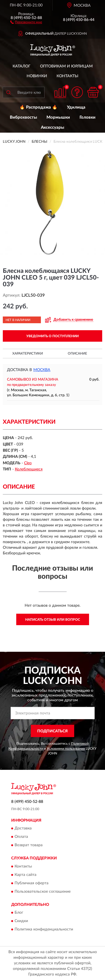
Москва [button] (42, 370)
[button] (26, 22)
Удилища (76, 107)
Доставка (23, 829)
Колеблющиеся (29, 469)
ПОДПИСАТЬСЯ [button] (53, 731)
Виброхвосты (23, 117)
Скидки (21, 921)
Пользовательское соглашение (43, 892)
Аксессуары (53, 127)
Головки (88, 117)
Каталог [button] (22, 66)
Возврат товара (29, 845)
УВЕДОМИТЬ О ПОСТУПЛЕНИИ (53, 336)
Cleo (28, 463)
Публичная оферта (32, 883)
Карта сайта (25, 875)
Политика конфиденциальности (44, 930)
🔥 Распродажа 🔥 (39, 107)
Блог (19, 913)
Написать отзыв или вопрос (53, 620)
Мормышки (58, 117)
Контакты (67, 76)
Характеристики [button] (28, 353)
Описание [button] (77, 353)
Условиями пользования (66, 749)
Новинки (37, 76)
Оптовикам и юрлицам (66, 66)
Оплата (21, 837)
